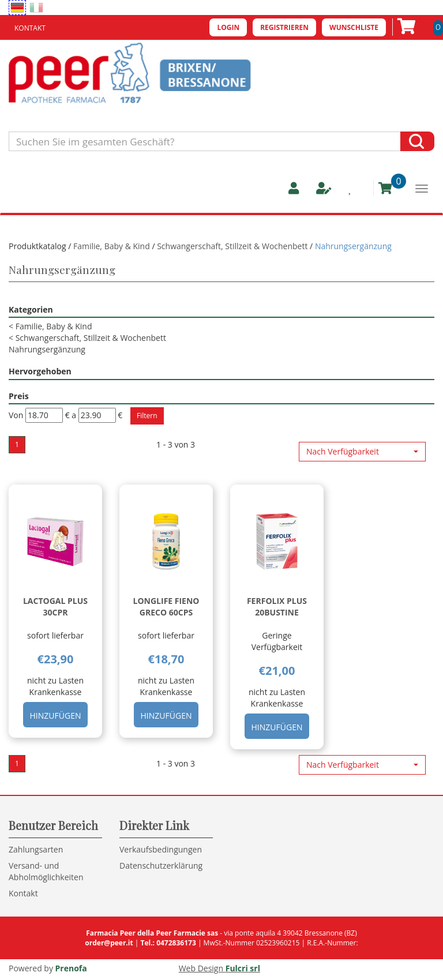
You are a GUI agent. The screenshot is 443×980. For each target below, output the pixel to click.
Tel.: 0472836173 (168, 943)
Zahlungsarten (36, 849)
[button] (362, 452)
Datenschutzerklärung (161, 866)
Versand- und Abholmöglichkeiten (46, 871)
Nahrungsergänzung (47, 349)
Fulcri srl (243, 968)
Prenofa (71, 968)
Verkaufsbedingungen (161, 849)
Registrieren (284, 27)
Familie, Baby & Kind (112, 246)
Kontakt (30, 28)
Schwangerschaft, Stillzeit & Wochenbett (232, 246)
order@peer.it (109, 943)
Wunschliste (354, 27)
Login (228, 27)
